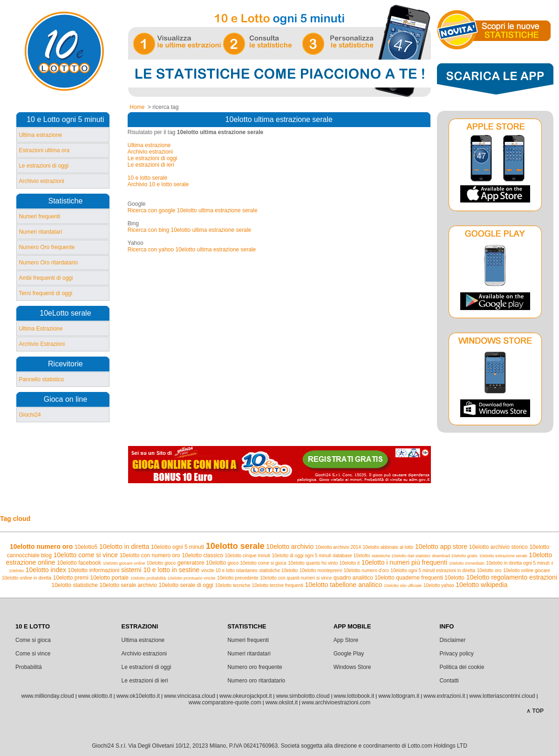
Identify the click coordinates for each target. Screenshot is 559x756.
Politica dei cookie (462, 667)
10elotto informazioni (94, 570)
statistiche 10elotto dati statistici (401, 556)
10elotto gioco (161, 563)
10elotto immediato (467, 563)
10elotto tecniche (233, 585)
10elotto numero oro (41, 547)
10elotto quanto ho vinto (313, 563)
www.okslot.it (282, 702)
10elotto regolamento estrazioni (512, 577)
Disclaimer (452, 640)
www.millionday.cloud (47, 696)
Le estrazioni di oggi (44, 166)
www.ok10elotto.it (138, 696)
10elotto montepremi (321, 570)
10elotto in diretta (124, 547)
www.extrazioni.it (444, 696)
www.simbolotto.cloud (303, 696)
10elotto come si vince (86, 555)
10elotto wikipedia (481, 585)
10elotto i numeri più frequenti (404, 562)
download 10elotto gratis (455, 556)
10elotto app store (441, 547)
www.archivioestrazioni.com (336, 702)
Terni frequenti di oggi (45, 293)
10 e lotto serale (147, 178)
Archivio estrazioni (41, 181)
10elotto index (46, 570)
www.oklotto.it (95, 696)
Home (137, 107)
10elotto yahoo (439, 585)
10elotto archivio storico (498, 547)
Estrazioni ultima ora (44, 150)
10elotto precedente (238, 578)
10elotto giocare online (124, 563)
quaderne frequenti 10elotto (430, 578)
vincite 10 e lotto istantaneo (229, 570)
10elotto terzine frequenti (278, 585)
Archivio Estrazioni (42, 344)
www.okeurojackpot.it (246, 696)
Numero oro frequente (255, 667)
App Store (346, 640)
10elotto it (350, 563)
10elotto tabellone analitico (344, 585)
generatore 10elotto (202, 563)
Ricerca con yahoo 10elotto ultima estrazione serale (192, 250)
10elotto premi (71, 578)
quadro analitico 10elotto (364, 578)
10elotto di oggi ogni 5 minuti (302, 556)
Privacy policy (456, 654)
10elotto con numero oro (150, 555)
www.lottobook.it (354, 696)
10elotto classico (202, 555)
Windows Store (352, 667)
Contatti (449, 681)
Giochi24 (30, 415)
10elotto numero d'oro (366, 570)
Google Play (349, 654)
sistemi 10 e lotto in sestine (160, 570)
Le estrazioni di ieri (151, 165)
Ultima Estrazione (41, 329)
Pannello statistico (41, 379)
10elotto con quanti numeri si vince (296, 578)
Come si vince (33, 654)
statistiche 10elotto (279, 570)
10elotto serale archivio (128, 585)
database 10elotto (352, 556)
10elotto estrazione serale (503, 556)
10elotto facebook (79, 563)
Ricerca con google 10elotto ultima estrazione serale (193, 210)
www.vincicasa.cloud (190, 696)
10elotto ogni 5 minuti (177, 547)
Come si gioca (33, 640)
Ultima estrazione (40, 135)
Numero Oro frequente (47, 247)
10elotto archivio (290, 547)
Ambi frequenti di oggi (46, 278)
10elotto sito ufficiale (403, 586)
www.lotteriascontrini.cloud (502, 696)
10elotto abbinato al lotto (388, 547)
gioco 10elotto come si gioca (257, 563)
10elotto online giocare (527, 570)
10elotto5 (86, 547)
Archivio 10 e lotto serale (158, 184)
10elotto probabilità (148, 578)
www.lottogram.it (399, 696)
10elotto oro (489, 570)
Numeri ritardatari (40, 232)
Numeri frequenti (39, 216)
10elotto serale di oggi (186, 585)
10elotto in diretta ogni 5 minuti (518, 563)
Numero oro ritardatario (256, 681)
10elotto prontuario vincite (192, 578)
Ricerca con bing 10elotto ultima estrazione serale (189, 230)
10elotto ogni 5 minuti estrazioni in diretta (433, 570)
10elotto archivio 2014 (338, 547)
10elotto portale (109, 578)
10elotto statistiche (74, 585)
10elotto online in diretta (27, 578)
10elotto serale (235, 546)
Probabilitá (29, 667)
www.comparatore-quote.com (225, 702)
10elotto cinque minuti (248, 556)
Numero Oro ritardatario (48, 263)
